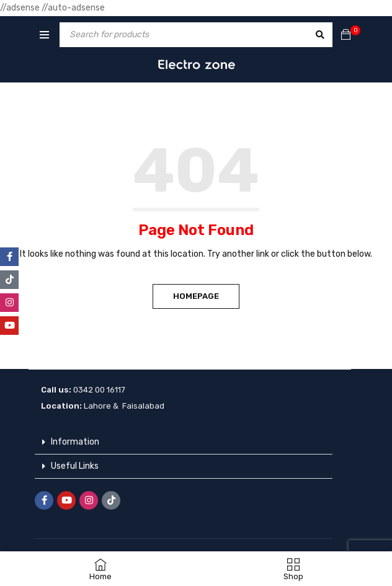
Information (75, 442)
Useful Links (75, 466)
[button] (184, 442)
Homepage (196, 296)
